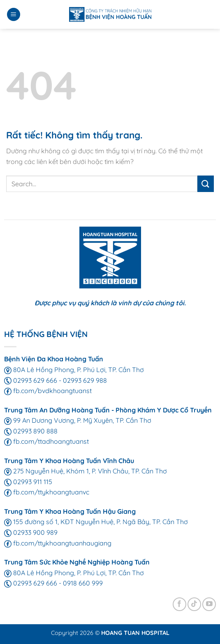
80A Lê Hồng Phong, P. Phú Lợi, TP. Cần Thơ (74, 370)
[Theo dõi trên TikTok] (194, 604)
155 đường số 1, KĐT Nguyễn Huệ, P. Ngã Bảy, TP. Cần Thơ (96, 522)
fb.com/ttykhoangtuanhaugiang (58, 543)
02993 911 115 (28, 482)
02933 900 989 (31, 532)
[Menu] (14, 15)
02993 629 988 (85, 380)
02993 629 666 (31, 380)
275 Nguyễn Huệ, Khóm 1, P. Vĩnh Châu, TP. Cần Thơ (86, 471)
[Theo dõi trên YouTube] (209, 604)
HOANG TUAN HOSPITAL (135, 633)
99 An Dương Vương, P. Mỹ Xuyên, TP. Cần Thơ (78, 420)
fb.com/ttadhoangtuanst (46, 441)
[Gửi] (206, 184)
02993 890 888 (31, 431)
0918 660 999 (83, 583)
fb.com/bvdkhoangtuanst (48, 391)
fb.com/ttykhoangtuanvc (47, 492)
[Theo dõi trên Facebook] (179, 604)
